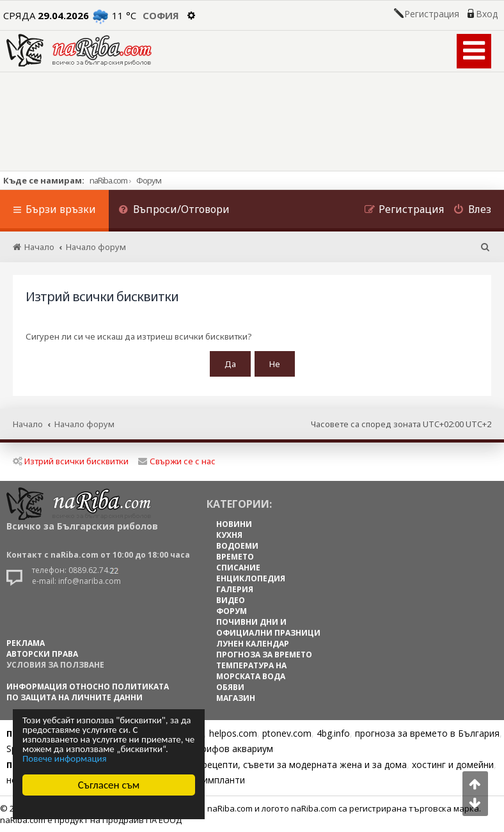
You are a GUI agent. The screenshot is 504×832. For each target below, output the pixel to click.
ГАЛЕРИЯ (235, 589)
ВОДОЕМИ (237, 546)
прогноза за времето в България (427, 733)
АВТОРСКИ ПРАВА (42, 654)
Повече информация (65, 759)
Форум (149, 180)
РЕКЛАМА (26, 643)
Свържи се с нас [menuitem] (177, 461)
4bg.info (333, 733)
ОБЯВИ (230, 687)
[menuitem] (174, 211)
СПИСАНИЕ (238, 568)
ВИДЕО (231, 600)
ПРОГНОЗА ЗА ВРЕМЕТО (264, 655)
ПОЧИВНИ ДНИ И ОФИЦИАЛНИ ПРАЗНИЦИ (268, 627)
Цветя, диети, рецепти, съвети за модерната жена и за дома (273, 765)
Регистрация (432, 14)
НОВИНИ (234, 524)
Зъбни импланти (209, 780)
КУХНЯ (229, 535)
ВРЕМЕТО (235, 557)
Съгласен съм (109, 785)
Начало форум (84, 424)
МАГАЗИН (236, 698)
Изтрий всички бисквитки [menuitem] (71, 461)
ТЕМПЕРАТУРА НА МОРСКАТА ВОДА (251, 671)
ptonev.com (287, 733)
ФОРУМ (232, 611)
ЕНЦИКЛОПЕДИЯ (251, 578)
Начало (28, 424)
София (161, 15)
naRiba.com (108, 180)
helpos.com (233, 733)
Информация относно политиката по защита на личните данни (88, 692)
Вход (487, 14)
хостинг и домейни (453, 765)
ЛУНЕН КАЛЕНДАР (253, 644)
